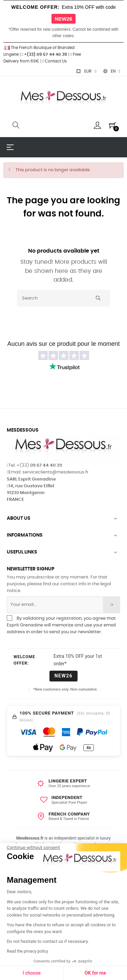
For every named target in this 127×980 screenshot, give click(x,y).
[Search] (63, 298)
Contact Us (55, 61)
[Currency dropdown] (86, 71)
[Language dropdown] (112, 71)
